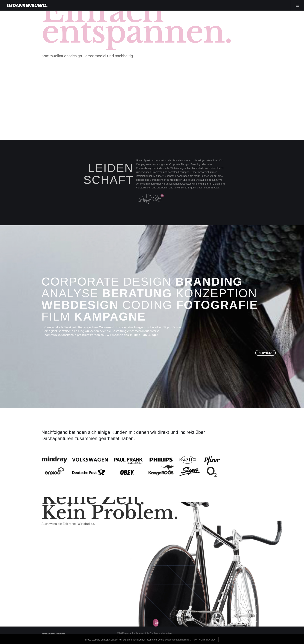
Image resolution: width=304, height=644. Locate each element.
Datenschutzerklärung (177, 640)
